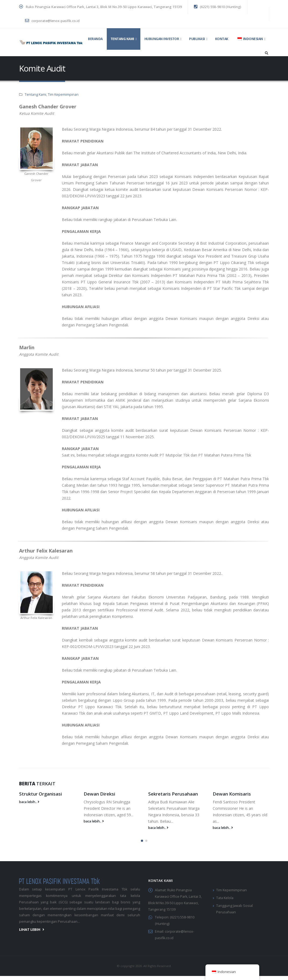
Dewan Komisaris (232, 794)
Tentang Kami (122, 39)
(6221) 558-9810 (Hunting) (218, 7)
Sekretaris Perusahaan (173, 794)
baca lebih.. (29, 802)
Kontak (222, 39)
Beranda (95, 39)
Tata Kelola (225, 897)
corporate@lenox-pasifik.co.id (52, 21)
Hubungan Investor (162, 39)
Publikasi (197, 39)
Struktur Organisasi (40, 794)
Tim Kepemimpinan (63, 95)
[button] (142, 839)
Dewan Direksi (99, 794)
